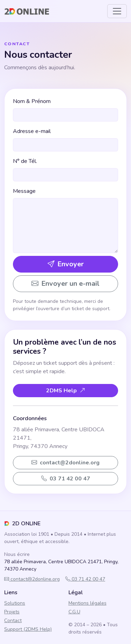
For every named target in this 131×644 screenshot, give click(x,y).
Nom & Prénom (32, 101)
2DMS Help (66, 391)
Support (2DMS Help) (28, 629)
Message (24, 191)
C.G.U (74, 612)
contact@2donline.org (32, 579)
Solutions (15, 603)
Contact (13, 621)
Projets (12, 612)
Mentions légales (88, 603)
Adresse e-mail (32, 131)
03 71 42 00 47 (85, 579)
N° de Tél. (25, 161)
